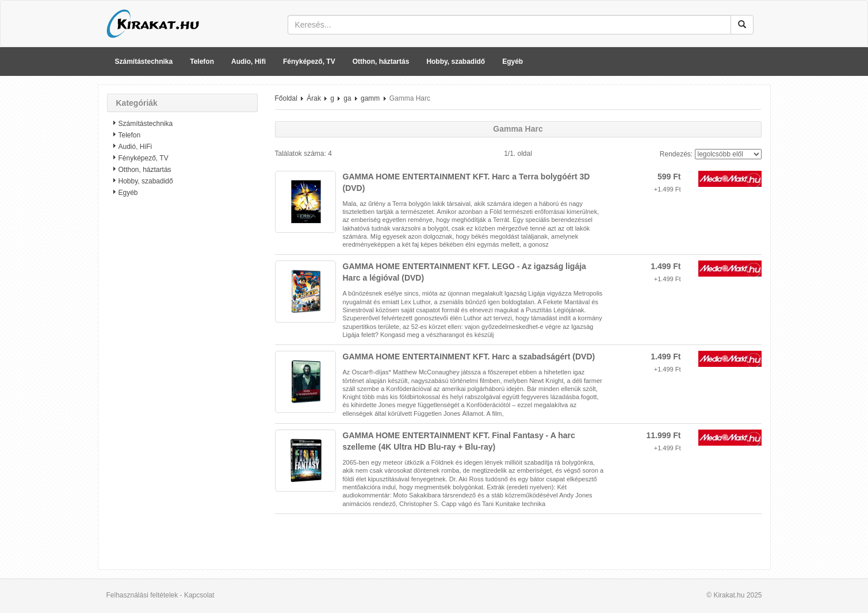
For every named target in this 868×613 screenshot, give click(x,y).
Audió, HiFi (135, 147)
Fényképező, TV (309, 62)
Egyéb (513, 62)
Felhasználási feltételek (142, 595)
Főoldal (286, 98)
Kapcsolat (199, 595)
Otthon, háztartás (381, 62)
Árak (314, 98)
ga (347, 98)
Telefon (202, 62)
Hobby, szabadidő (456, 62)
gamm (370, 98)
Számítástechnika (144, 62)
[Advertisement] (182, 388)
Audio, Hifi (248, 62)
